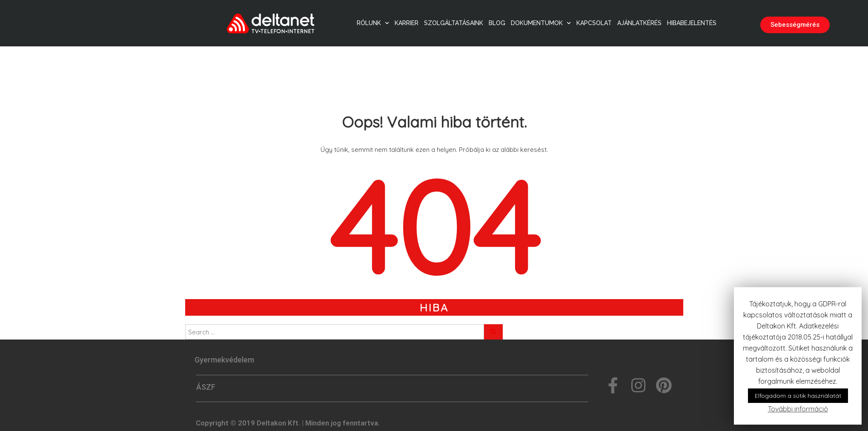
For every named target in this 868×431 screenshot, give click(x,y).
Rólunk (373, 23)
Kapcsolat (594, 23)
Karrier (407, 23)
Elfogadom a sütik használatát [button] (798, 396)
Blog (497, 23)
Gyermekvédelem (224, 360)
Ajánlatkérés (639, 23)
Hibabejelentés (692, 23)
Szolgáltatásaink (454, 23)
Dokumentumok (541, 23)
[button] (795, 25)
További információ (798, 409)
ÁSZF (206, 387)
